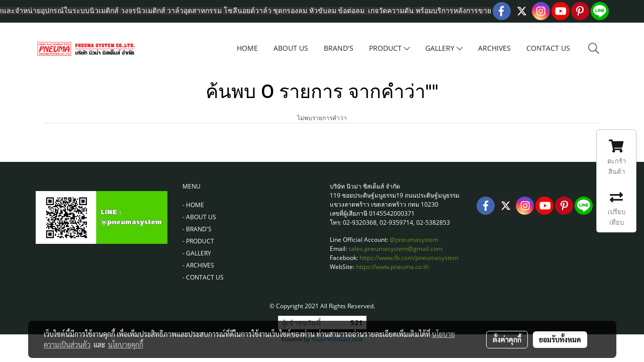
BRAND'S (339, 48)
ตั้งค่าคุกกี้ (507, 339)
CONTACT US (548, 48)
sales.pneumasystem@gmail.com (395, 249)
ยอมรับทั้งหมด (560, 339)
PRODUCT (389, 48)
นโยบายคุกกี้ (126, 344)
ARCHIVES (494, 48)
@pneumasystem (414, 240)
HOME (247, 48)
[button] (594, 48)
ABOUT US (291, 48)
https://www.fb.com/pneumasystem (409, 258)
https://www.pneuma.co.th (392, 267)
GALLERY (444, 48)
